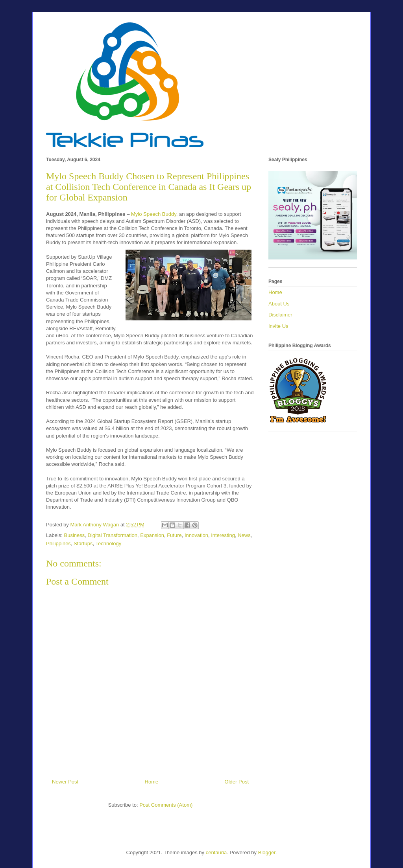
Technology (109, 543)
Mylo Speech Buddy (153, 214)
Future (174, 535)
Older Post (237, 782)
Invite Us (278, 326)
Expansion (152, 535)
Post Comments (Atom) (166, 805)
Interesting (223, 535)
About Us (279, 304)
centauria (216, 852)
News (244, 535)
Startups (83, 543)
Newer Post (65, 782)
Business (75, 535)
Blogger (267, 852)
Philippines (58, 543)
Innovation (196, 535)
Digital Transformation (113, 535)
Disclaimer (280, 315)
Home (152, 782)
